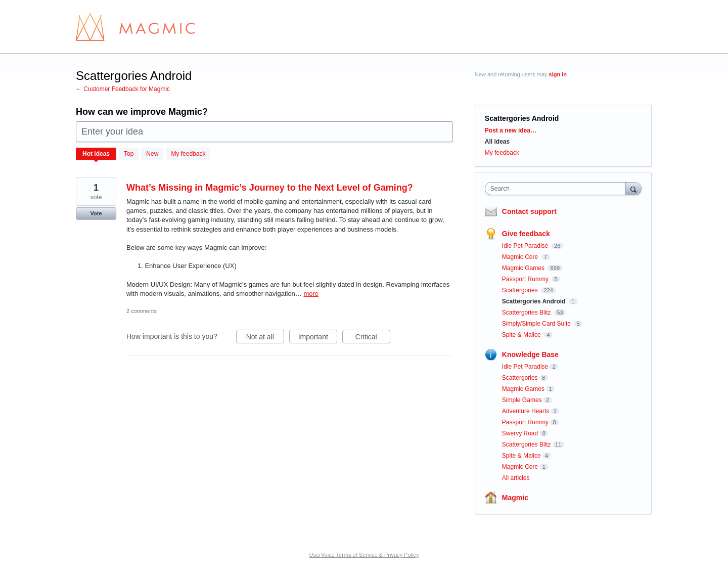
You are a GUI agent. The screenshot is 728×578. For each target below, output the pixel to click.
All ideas (497, 142)
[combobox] (558, 189)
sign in (558, 74)
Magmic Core (521, 257)
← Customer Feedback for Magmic (123, 89)
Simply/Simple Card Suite (537, 324)
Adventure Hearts (526, 411)
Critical (373, 338)
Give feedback (526, 234)
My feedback (188, 154)
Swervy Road (520, 433)
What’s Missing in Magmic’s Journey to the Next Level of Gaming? (270, 188)
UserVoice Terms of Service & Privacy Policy (364, 555)
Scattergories (521, 290)
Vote (96, 213)
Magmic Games (524, 268)
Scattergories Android (535, 301)
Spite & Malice (522, 335)
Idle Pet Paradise (526, 246)
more (311, 294)
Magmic (515, 498)
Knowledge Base (530, 354)
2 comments (142, 311)
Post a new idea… (511, 130)
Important (318, 338)
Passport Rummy (526, 279)
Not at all (265, 338)
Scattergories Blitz (527, 313)
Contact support (529, 211)
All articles (516, 478)
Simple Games (522, 400)
